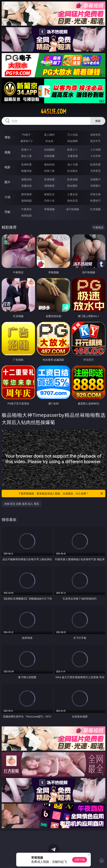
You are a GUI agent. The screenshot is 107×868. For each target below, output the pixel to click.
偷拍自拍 (49, 164)
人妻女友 (73, 194)
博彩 (7, 137)
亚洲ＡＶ (26, 150)
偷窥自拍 (26, 179)
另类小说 (49, 201)
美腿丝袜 (26, 186)
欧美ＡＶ (73, 150)
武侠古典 (95, 194)
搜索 (98, 121)
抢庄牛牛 (95, 141)
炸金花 (49, 141)
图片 (7, 182)
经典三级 (49, 171)
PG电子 (27, 135)
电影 (7, 167)
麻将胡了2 (26, 141)
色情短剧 (26, 215)
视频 (7, 152)
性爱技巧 (95, 201)
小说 (7, 197)
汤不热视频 (73, 209)
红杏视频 (95, 209)
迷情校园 (26, 201)
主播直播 (73, 156)
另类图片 (95, 186)
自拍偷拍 (49, 150)
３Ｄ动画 (95, 150)
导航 (7, 212)
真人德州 (49, 135)
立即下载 (80, 860)
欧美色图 (73, 179)
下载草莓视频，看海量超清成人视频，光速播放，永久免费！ (61, 494)
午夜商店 (26, 209)
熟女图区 (73, 186)
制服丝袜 (26, 171)
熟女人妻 (26, 156)
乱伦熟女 (73, 171)
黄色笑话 (73, 201)
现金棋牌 (73, 141)
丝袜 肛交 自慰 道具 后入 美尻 (22, 504)
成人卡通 (73, 164)
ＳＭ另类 (95, 156)
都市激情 (26, 194)
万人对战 (73, 135)
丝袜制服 (49, 156)
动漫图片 (95, 179)
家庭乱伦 (49, 194)
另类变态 (95, 171)
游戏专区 (95, 135)
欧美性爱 (95, 164)
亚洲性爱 (26, 164)
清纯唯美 (49, 186)
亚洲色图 (49, 179)
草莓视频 (49, 209)
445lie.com (53, 111)
